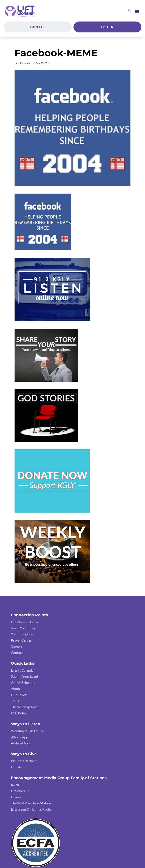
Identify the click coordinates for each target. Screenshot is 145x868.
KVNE (15, 785)
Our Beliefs (19, 695)
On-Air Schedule (23, 683)
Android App (20, 743)
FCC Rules (19, 713)
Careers (17, 646)
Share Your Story (23, 628)
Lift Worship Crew (24, 622)
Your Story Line (22, 634)
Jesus (15, 701)
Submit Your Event (25, 676)
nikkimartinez (26, 63)
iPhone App (19, 737)
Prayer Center (21, 640)
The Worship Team (25, 707)
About (16, 689)
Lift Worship (20, 791)
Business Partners (24, 761)
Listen (107, 27)
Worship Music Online (27, 731)
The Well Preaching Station (31, 803)
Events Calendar (23, 670)
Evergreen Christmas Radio (31, 809)
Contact (17, 653)
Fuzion (16, 797)
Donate (38, 27)
